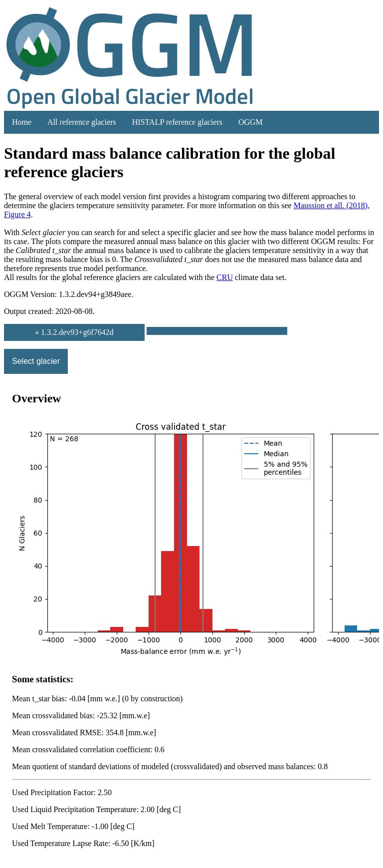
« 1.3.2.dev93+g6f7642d (74, 332)
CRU (225, 277)
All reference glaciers (82, 122)
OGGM (251, 122)
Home (22, 122)
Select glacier (36, 361)
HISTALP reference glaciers (177, 122)
